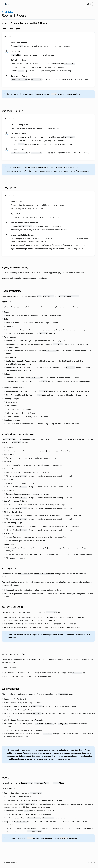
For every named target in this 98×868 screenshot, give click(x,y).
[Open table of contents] (94, 4)
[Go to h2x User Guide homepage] (5, 4)
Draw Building (7, 12)
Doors (91, 863)
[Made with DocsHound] (88, 4)
